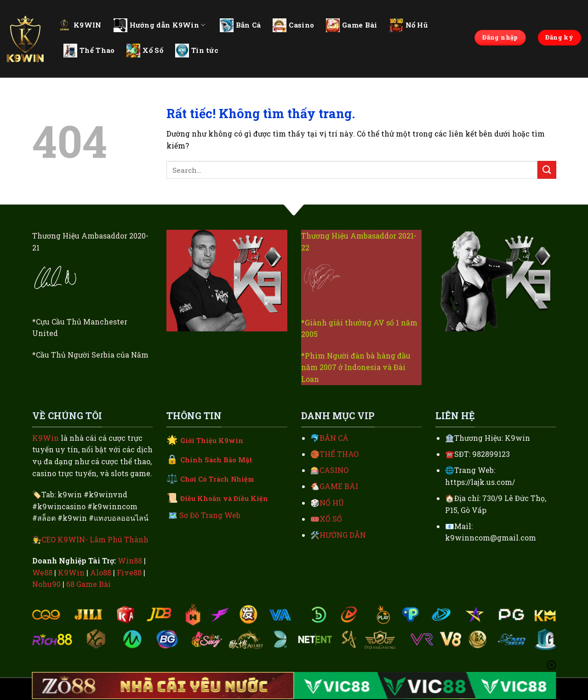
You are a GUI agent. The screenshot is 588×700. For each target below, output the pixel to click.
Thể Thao (89, 51)
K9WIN (80, 25)
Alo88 (101, 572)
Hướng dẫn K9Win (160, 25)
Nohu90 (46, 584)
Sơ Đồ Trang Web (210, 515)
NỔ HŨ (332, 503)
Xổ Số (145, 51)
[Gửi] (547, 170)
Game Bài (351, 25)
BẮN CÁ (334, 438)
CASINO (334, 470)
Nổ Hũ (409, 25)
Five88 (129, 572)
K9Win (46, 438)
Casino (293, 25)
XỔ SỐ (331, 519)
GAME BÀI (339, 486)
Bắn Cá (240, 25)
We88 (42, 572)
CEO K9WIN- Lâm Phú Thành (95, 539)
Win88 (130, 561)
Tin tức (197, 51)
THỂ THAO (339, 454)
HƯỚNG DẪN (343, 535)
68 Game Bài (88, 584)
